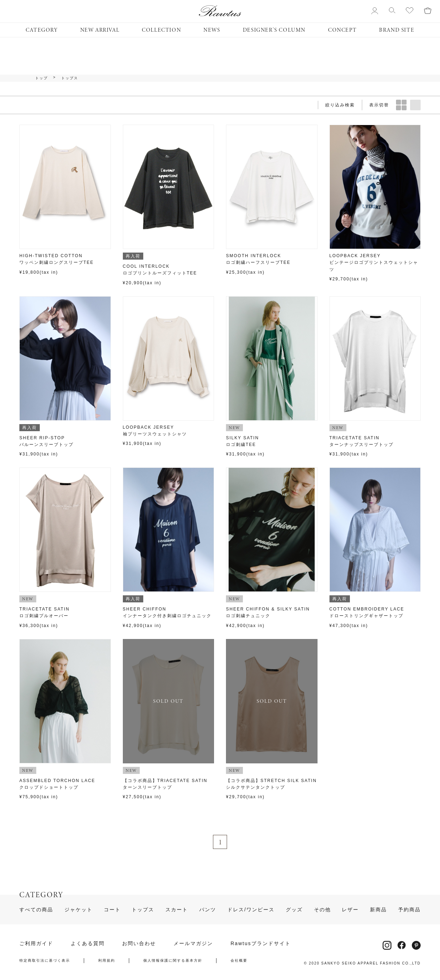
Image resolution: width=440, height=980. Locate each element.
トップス (70, 78)
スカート (177, 910)
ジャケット (78, 910)
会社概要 (239, 961)
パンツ (208, 910)
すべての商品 (36, 910)
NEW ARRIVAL (100, 30)
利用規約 (107, 961)
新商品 (378, 910)
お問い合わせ (139, 943)
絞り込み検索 (340, 105)
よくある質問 (88, 943)
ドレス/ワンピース (251, 910)
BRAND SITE (397, 30)
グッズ (294, 910)
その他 (322, 910)
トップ (42, 78)
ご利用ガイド (36, 943)
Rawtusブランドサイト (261, 943)
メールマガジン (193, 943)
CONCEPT (342, 30)
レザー (350, 910)
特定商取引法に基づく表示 (45, 961)
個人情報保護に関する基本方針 (173, 961)
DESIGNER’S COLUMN (274, 30)
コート (112, 910)
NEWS (212, 30)
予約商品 (409, 910)
